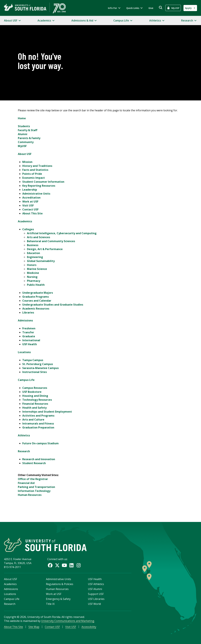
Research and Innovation (39, 459)
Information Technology (34, 491)
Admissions (25, 320)
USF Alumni (95, 589)
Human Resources (30, 495)
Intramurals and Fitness (38, 423)
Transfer (28, 332)
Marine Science (37, 269)
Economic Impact (34, 178)
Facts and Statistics (35, 170)
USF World (94, 604)
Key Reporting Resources (39, 186)
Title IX (50, 604)
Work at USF (30, 202)
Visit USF (28, 205)
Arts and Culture (33, 420)
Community (26, 142)
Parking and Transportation (36, 487)
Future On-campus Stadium (40, 443)
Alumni (23, 134)
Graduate (29, 336)
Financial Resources (35, 404)
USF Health (30, 344)
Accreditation (31, 198)
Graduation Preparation (38, 427)
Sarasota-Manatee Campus (40, 368)
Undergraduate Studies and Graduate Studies (53, 305)
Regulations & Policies (60, 584)
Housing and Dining (35, 396)
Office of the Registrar (33, 479)
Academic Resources (36, 309)
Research (24, 451)
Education (33, 253)
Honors (32, 265)
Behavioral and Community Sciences (51, 241)
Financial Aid (26, 483)
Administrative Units (36, 194)
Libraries (28, 313)
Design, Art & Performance (45, 249)
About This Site (32, 213)
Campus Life (26, 380)
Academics (25, 221)
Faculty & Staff (28, 130)
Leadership (30, 190)
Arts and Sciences (39, 237)
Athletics (24, 435)
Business (33, 245)
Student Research (34, 463)
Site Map (34, 627)
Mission (27, 162)
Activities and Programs (38, 416)
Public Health (36, 285)
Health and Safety (34, 408)
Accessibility (89, 627)
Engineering (35, 257)
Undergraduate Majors (38, 293)
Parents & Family (29, 138)
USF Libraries (96, 599)
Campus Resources (35, 388)
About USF (25, 154)
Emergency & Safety (58, 599)
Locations (24, 352)
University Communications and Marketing (68, 621)
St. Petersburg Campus (38, 364)
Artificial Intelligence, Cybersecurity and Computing (62, 233)
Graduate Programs (36, 297)
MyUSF (22, 146)
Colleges (28, 229)
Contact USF (30, 209)
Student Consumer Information (43, 182)
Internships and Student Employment (47, 412)
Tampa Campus (33, 360)
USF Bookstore (32, 392)
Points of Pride (32, 174)
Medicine (33, 273)
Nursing (32, 277)
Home (22, 118)
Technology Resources (37, 400)
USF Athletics (96, 584)
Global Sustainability (41, 261)
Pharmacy (34, 281)
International (31, 340)
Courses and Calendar (37, 301)
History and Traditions (37, 166)
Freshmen (29, 328)
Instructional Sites (35, 372)
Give (151, 8)
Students (24, 126)
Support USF (96, 594)
